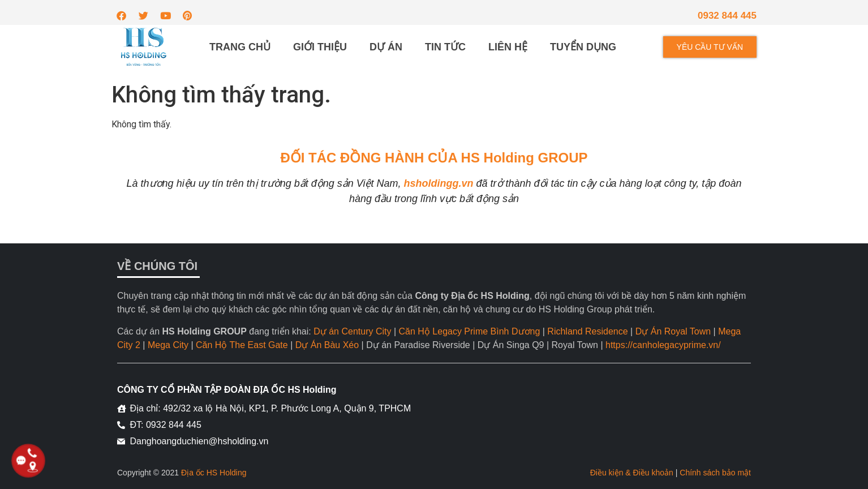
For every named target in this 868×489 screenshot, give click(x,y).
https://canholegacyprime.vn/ (663, 345)
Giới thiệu (320, 47)
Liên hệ (508, 47)
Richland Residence (587, 331)
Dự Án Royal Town (673, 331)
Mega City (168, 345)
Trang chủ (240, 47)
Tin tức (445, 47)
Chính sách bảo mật (715, 473)
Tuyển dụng (583, 47)
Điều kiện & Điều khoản (632, 473)
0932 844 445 (727, 16)
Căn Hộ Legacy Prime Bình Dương (470, 331)
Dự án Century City (352, 331)
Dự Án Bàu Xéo (327, 345)
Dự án (386, 47)
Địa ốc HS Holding (214, 473)
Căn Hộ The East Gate (242, 345)
